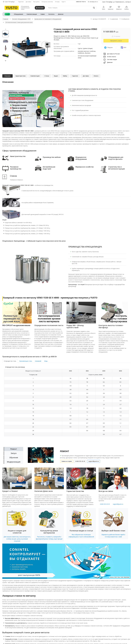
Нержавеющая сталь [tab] (26, 361)
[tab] (66, 402)
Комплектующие (32, 14)
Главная (6, 19)
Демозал (61, 14)
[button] (6, 61)
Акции (7, 14)
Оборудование (18, 14)
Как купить (36, 2)
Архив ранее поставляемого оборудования (48, 19)
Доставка (28, 2)
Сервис (43, 14)
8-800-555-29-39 (105, 504)
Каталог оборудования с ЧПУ (21, 19)
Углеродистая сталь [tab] (10, 361)
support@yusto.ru (118, 504)
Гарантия (21, 2)
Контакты (51, 14)
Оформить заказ (116, 41)
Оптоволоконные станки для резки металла (19, 22)
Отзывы (57, 2)
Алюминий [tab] (38, 361)
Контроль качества (47, 2)
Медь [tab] (46, 361)
